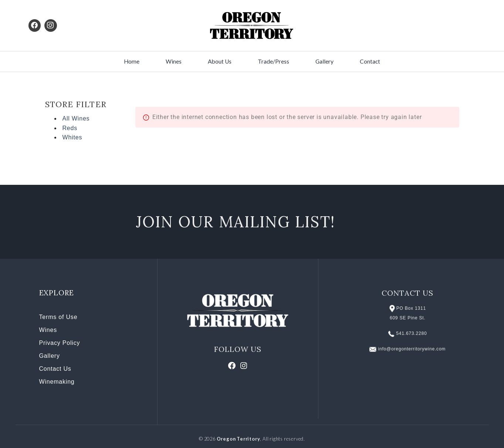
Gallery (324, 61)
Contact (370, 61)
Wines (174, 61)
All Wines (76, 118)
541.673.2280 (411, 333)
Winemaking (57, 382)
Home (132, 61)
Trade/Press (273, 61)
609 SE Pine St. (408, 318)
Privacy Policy (60, 343)
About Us (220, 61)
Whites (72, 137)
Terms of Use (58, 317)
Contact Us (55, 369)
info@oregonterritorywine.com (412, 349)
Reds (70, 128)
